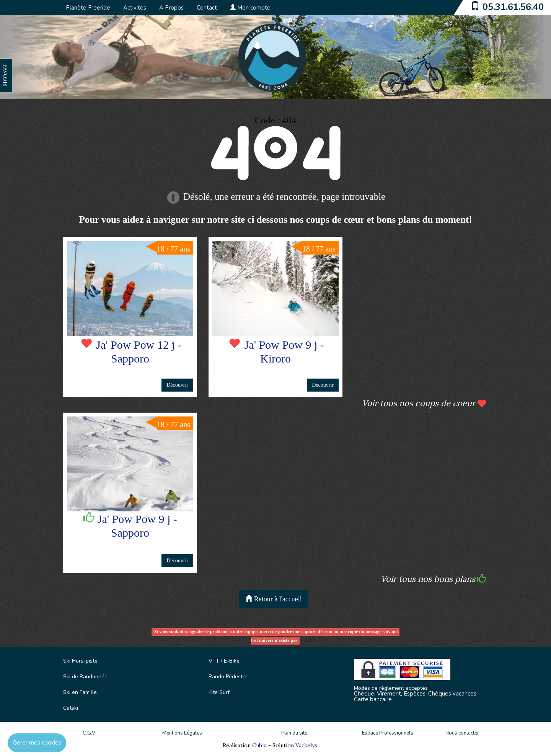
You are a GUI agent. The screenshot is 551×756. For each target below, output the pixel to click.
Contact (207, 8)
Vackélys (306, 745)
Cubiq (259, 745)
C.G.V (89, 733)
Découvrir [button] (177, 385)
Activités (135, 8)
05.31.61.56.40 (513, 7)
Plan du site (294, 733)
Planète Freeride (88, 8)
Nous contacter (462, 733)
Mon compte (250, 8)
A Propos (171, 8)
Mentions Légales (182, 733)
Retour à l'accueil (274, 599)
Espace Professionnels (388, 733)
